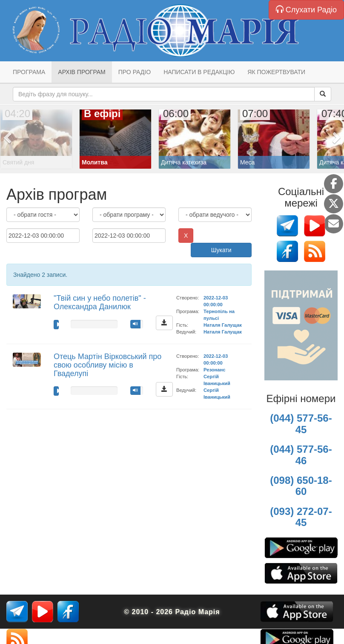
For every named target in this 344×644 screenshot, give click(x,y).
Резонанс (214, 370)
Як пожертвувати (276, 72)
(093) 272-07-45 (301, 517)
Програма (29, 72)
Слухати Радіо (306, 10)
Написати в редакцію (199, 72)
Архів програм (82, 72)
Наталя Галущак (223, 325)
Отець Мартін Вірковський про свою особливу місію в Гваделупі (107, 365)
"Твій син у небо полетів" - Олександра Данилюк (100, 302)
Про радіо (135, 72)
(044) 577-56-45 (301, 424)
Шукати (221, 250)
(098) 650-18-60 (301, 486)
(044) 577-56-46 (301, 455)
